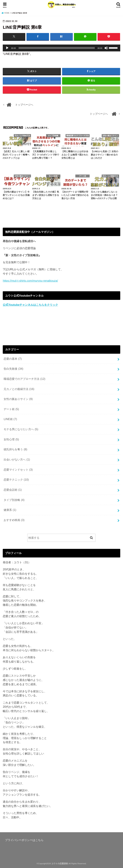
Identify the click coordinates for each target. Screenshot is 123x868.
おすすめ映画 (14, 520)
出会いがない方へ (17, 459)
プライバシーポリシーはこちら (24, 840)
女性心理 (11, 439)
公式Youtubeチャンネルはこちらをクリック (30, 305)
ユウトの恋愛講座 (60, 863)
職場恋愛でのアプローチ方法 (24, 379)
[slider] (57, 48)
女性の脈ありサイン (18, 399)
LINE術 (10, 419)
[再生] (7, 48)
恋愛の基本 (13, 359)
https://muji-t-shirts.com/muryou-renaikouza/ (30, 281)
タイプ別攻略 (14, 500)
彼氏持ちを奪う (15, 449)
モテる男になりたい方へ (21, 429)
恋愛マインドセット (18, 469)
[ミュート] (106, 48)
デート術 (11, 409)
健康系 (10, 510)
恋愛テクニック (16, 480)
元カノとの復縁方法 (19, 389)
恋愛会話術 (13, 490)
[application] (61, 48)
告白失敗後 (13, 369)
